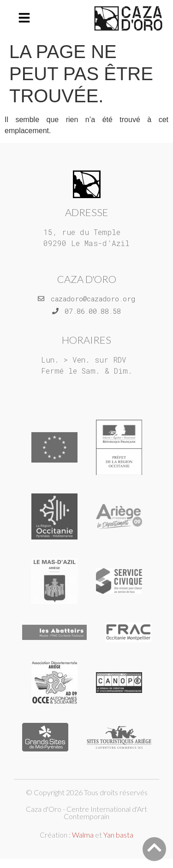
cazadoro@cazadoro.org (93, 299)
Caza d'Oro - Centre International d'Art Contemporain (86, 812)
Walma (83, 835)
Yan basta (118, 835)
